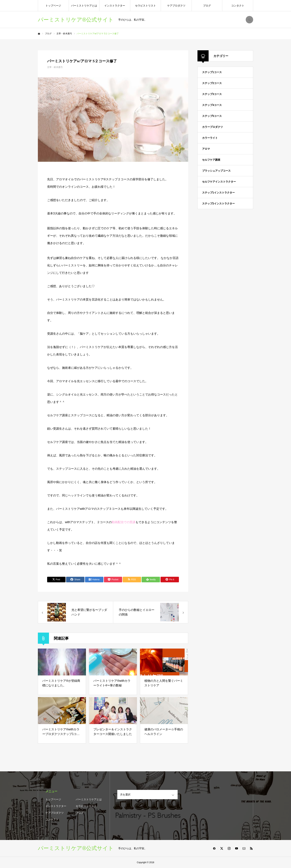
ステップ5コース (212, 116)
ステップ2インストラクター (218, 204)
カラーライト (210, 138)
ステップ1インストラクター (218, 193)
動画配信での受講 (124, 522)
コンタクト (238, 6)
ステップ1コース (212, 72)
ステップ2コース (212, 83)
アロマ (206, 149)
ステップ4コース (212, 105)
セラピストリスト (145, 6)
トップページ (53, 6)
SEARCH (249, 20)
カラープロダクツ (212, 127)
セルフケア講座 (211, 160)
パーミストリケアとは (84, 6)
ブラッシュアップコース (216, 171)
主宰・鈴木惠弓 (55, 67)
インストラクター (115, 6)
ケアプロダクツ (176, 6)
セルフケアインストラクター (219, 182)
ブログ (207, 6)
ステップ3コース (212, 94)
